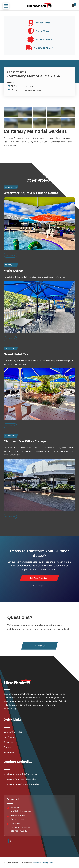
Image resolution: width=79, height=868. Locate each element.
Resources (9, 752)
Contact (8, 747)
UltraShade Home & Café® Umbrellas (21, 784)
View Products (39, 585)
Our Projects (10, 737)
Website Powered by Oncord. (44, 863)
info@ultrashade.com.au (21, 811)
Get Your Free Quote (40, 577)
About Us (8, 742)
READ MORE (10, 255)
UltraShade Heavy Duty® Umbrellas (21, 774)
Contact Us (39, 644)
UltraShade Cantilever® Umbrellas (20, 779)
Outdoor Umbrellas (13, 732)
